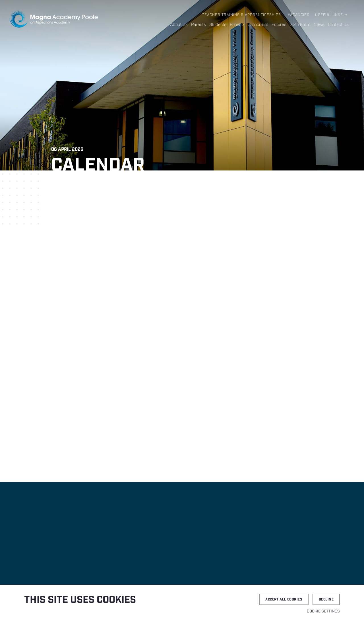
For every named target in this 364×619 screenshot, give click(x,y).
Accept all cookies (284, 600)
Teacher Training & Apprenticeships (242, 15)
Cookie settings (323, 611)
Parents (198, 25)
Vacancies (299, 15)
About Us (179, 25)
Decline (326, 600)
